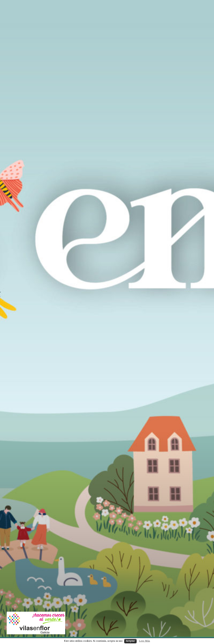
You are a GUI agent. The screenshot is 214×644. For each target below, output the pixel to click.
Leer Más (144, 641)
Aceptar (130, 641)
